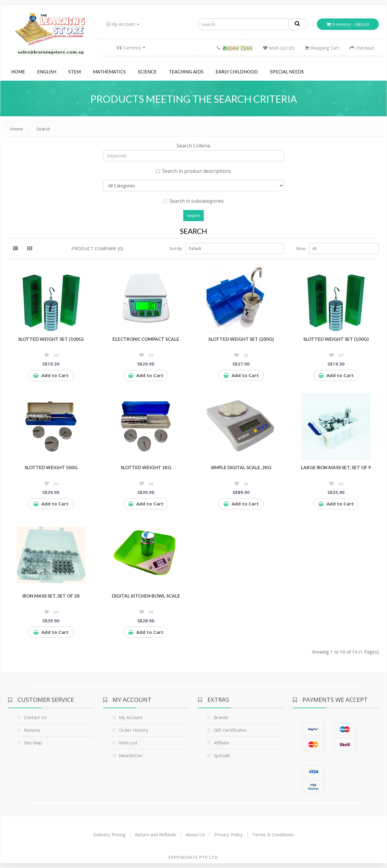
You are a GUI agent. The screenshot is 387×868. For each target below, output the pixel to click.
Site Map (33, 743)
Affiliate (222, 743)
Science (147, 72)
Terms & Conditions (273, 834)
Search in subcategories (193, 201)
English (47, 72)
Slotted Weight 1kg (146, 467)
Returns (32, 730)
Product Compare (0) (97, 248)
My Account (123, 24)
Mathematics (109, 72)
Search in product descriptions (193, 171)
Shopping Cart (322, 48)
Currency (131, 47)
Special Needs (287, 72)
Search (43, 129)
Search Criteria (193, 146)
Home (18, 72)
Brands (221, 717)
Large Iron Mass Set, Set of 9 (336, 467)
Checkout (362, 48)
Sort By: (176, 248)
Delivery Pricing (109, 834)
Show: (301, 248)
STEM (75, 72)
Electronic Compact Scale (146, 339)
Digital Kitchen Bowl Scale (146, 596)
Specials (222, 755)
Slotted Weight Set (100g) (51, 339)
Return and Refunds (156, 834)
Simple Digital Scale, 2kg (241, 467)
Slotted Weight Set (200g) (241, 339)
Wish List (128, 743)
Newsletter (131, 755)
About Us (195, 834)
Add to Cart (51, 375)
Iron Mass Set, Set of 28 (51, 596)
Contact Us (35, 717)
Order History (134, 730)
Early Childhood (237, 72)
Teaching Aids (186, 72)
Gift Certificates (230, 730)
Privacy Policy (229, 834)
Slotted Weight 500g (51, 467)
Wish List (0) (279, 48)
